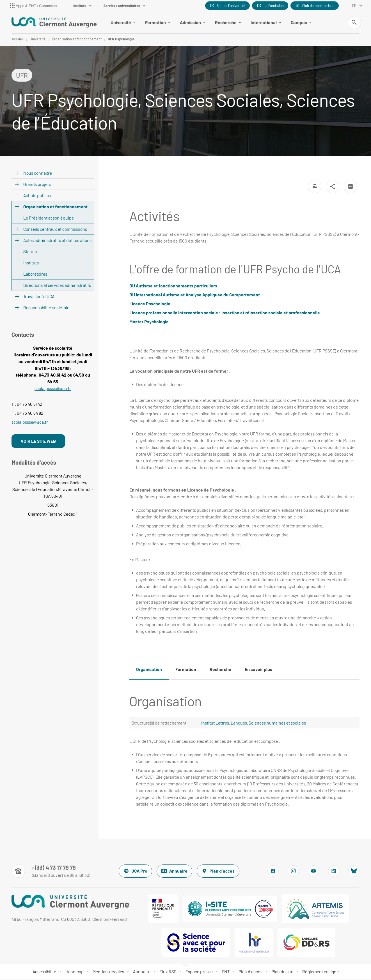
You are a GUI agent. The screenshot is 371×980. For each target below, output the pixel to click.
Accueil (18, 39)
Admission (193, 22)
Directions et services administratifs (57, 286)
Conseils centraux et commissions (55, 230)
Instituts (82, 6)
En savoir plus (258, 670)
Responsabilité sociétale (46, 308)
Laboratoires (35, 274)
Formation (158, 22)
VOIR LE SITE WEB (38, 441)
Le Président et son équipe (49, 218)
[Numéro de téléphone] (51, 871)
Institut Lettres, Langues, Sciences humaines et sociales (254, 723)
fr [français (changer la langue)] (354, 6)
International (266, 22)
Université (123, 22)
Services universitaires (125, 6)
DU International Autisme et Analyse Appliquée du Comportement (195, 295)
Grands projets (37, 185)
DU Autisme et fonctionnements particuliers (173, 286)
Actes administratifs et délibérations (57, 241)
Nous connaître (38, 173)
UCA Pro (135, 871)
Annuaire (174, 871)
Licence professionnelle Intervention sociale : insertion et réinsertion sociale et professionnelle (225, 313)
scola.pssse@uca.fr (53, 389)
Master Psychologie (149, 322)
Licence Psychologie (150, 304)
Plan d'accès (218, 871)
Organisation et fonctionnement (77, 39)
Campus (301, 22)
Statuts (30, 252)
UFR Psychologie (121, 39)
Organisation (149, 670)
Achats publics (37, 196)
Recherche (228, 22)
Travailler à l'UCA (39, 297)
